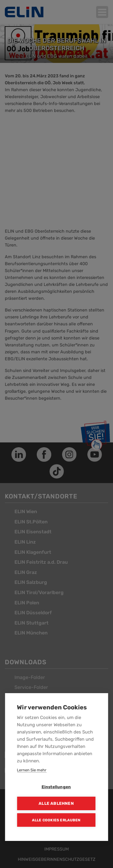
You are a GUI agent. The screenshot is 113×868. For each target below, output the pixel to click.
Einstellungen (56, 787)
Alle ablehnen (56, 803)
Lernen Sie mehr (32, 770)
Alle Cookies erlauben (56, 820)
